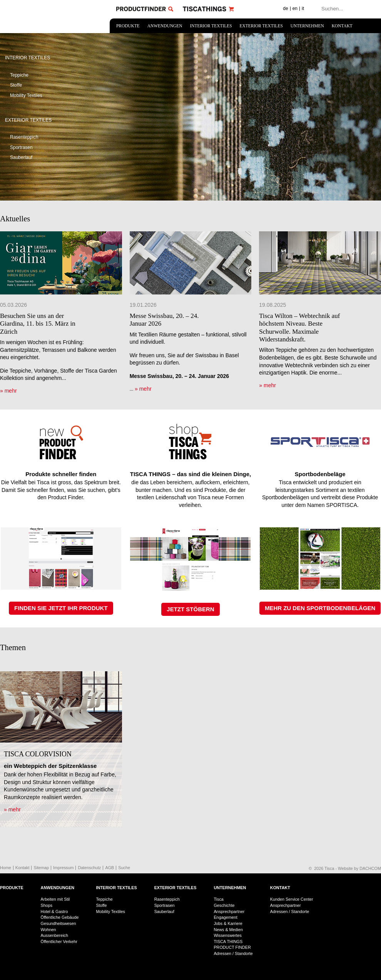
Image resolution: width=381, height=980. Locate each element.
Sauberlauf (21, 157)
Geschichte (224, 905)
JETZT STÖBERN (190, 609)
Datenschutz (89, 868)
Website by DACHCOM (359, 868)
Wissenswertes (228, 935)
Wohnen (48, 930)
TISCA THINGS (228, 942)
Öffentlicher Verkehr (59, 942)
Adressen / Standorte (233, 953)
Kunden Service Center (292, 899)
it (303, 8)
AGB (109, 868)
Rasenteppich (24, 137)
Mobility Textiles (26, 95)
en (295, 8)
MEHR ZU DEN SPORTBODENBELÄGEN (320, 608)
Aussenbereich (54, 935)
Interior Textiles (211, 26)
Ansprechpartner (229, 911)
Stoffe (16, 85)
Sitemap (41, 868)
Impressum (63, 868)
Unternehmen (307, 26)
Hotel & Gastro (54, 911)
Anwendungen (165, 26)
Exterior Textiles (261, 26)
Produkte (128, 26)
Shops (47, 905)
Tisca (218, 899)
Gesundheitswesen (58, 923)
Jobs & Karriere (228, 923)
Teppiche (19, 75)
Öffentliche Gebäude (60, 917)
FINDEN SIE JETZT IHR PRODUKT (61, 608)
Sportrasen (21, 147)
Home (6, 868)
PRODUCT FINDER (232, 947)
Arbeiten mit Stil (55, 899)
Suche (124, 868)
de (285, 8)
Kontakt (342, 26)
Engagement (225, 917)
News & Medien (228, 930)
